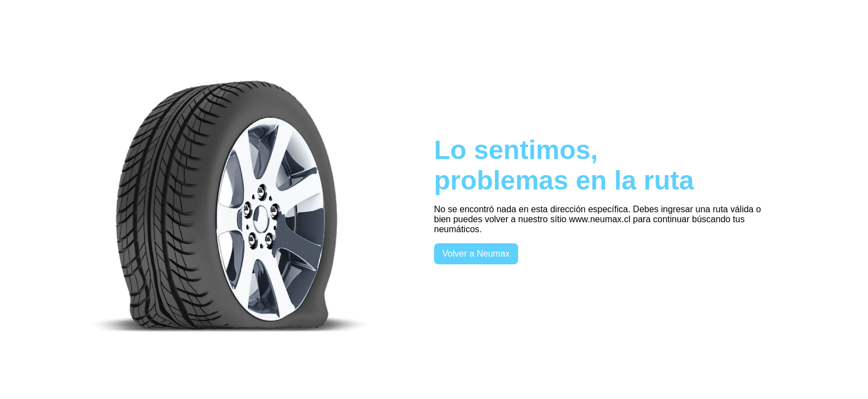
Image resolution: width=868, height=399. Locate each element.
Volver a (476, 254)
